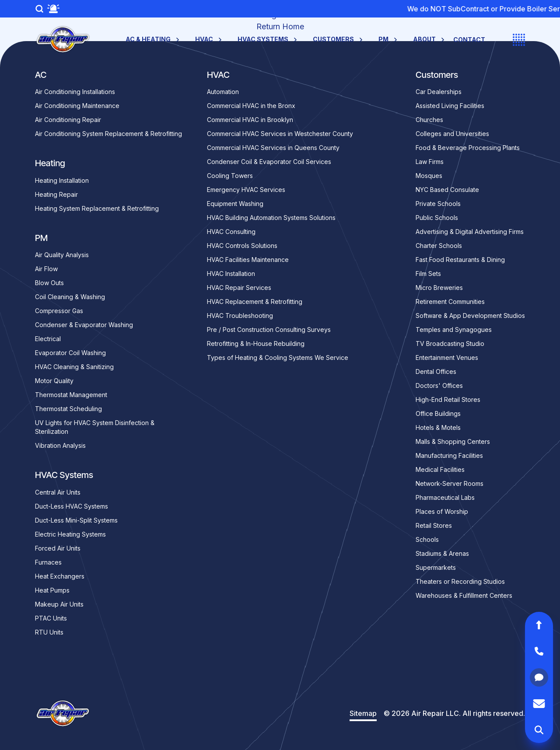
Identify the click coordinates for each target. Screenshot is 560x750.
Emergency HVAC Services (246, 190)
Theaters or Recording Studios (460, 581)
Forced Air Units (58, 548)
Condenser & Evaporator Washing (84, 325)
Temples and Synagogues (454, 330)
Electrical (48, 339)
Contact (469, 40)
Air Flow (46, 269)
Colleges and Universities (452, 134)
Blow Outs (49, 283)
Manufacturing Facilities (449, 455)
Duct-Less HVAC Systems (72, 506)
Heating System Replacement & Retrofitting (97, 208)
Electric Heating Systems (70, 534)
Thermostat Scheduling (68, 409)
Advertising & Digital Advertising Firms (470, 232)
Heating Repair (56, 194)
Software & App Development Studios (470, 316)
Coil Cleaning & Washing (70, 297)
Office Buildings (438, 413)
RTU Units (49, 632)
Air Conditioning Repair (68, 120)
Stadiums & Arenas (442, 553)
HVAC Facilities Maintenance (248, 260)
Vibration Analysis (60, 445)
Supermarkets (436, 567)
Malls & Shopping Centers (453, 441)
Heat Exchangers (60, 576)
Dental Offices (436, 372)
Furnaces (48, 562)
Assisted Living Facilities (450, 106)
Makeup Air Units (59, 604)
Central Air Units (58, 492)
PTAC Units (51, 618)
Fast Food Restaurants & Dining (460, 260)
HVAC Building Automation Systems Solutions (271, 218)
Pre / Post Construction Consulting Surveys (269, 330)
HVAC (209, 39)
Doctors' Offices (439, 385)
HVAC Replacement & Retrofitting (255, 302)
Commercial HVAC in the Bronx (251, 106)
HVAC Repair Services (239, 288)
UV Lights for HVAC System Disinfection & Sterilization (95, 427)
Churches (429, 120)
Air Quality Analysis (62, 255)
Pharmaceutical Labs (445, 497)
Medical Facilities (440, 469)
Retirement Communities (450, 302)
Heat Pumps (52, 590)
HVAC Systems (268, 39)
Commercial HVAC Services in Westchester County (280, 134)
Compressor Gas (59, 311)
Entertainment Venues (447, 358)
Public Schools (437, 218)
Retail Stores (434, 525)
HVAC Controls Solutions (242, 246)
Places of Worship (442, 511)
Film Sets (428, 274)
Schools (427, 539)
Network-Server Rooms (450, 483)
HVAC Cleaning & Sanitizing (74, 367)
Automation (223, 92)
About (430, 39)
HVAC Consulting (231, 232)
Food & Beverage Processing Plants (468, 148)
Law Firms (430, 162)
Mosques (429, 176)
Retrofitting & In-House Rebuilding (256, 344)
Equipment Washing (235, 204)
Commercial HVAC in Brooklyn (250, 120)
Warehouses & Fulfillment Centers (464, 595)
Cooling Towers (230, 176)
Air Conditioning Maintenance (77, 106)
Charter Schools (439, 246)
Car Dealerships (439, 92)
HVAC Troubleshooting (240, 316)
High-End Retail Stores (448, 399)
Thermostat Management (71, 395)
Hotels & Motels (438, 427)
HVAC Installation (231, 274)
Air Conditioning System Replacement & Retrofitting (108, 134)
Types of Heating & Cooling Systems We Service (278, 358)
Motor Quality (54, 381)
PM (389, 39)
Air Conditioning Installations (75, 92)
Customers (339, 39)
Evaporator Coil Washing (70, 353)
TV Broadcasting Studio (450, 344)
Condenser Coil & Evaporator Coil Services (269, 162)
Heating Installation (62, 180)
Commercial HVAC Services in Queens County (273, 148)
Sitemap (363, 713)
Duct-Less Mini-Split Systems (76, 520)
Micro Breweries (439, 288)
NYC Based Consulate (447, 190)
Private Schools (438, 204)
